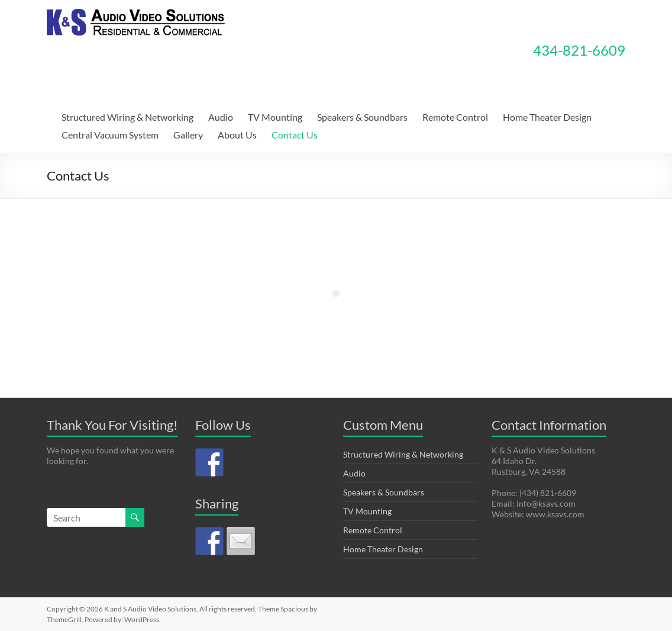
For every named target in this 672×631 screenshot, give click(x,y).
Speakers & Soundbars (362, 117)
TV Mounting (275, 117)
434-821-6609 (579, 50)
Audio (221, 117)
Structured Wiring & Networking (127, 117)
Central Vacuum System (110, 135)
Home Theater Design (547, 117)
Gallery (188, 135)
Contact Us (295, 135)
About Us (237, 135)
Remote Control (455, 117)
